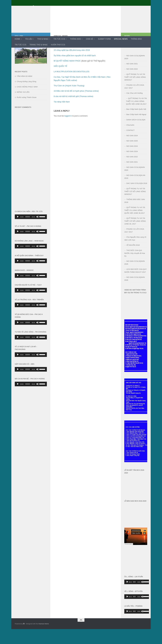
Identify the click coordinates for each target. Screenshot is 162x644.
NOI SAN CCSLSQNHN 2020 (135, 72)
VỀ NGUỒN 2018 (133, 260)
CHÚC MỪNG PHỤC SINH (27, 102)
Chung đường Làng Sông (27, 96)
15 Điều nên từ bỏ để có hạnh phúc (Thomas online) (78, 106)
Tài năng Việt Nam (62, 117)
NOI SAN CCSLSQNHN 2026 (135, 277)
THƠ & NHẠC (43, 39)
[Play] (18, 232)
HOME (17, 39)
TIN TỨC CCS (59, 39)
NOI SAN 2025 (132, 156)
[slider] (28, 232)
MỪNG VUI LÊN (23, 107)
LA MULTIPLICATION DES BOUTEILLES (73, 86)
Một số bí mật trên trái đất (66, 60)
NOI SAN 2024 (132, 150)
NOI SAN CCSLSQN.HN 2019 (135, 192)
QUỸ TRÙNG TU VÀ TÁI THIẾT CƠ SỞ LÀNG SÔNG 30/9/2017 (135, 92)
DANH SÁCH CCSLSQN (136, 135)
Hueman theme (44, 639)
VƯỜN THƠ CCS (58, 45)
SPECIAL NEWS (121, 39)
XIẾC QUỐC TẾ (61, 81)
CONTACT (130, 145)
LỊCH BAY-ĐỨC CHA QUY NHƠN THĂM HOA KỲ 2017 (135, 285)
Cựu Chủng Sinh (33, 8)
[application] (31, 232)
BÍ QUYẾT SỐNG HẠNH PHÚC (68, 76)
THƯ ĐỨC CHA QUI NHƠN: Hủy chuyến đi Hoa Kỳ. (135, 268)
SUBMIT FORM (104, 39)
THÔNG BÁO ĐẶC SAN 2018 (135, 216)
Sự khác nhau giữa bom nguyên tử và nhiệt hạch (76, 70)
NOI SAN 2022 (132, 84)
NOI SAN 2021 (132, 79)
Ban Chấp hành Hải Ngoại (136, 129)
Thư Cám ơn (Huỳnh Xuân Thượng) (70, 101)
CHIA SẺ (89, 39)
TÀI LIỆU (29, 39)
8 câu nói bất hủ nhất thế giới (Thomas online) (75, 111)
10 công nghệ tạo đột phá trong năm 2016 (73, 65)
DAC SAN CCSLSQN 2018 (137, 198)
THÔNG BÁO (76, 39)
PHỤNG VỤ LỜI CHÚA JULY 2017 (134, 101)
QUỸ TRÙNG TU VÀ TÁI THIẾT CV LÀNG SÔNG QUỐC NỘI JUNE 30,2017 (136, 116)
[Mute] (37, 232)
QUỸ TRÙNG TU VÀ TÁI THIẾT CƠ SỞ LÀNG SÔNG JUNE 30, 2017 (135, 236)
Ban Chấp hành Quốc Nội (136, 124)
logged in (68, 131)
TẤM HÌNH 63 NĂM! (25, 91)
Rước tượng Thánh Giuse (27, 112)
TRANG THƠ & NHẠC (39, 45)
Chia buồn (130, 140)
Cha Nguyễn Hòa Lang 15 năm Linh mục (135, 253)
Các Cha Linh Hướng (135, 108)
